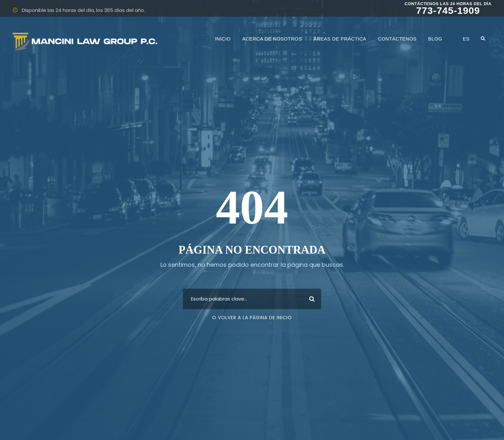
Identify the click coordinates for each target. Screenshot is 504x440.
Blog (435, 39)
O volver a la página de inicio (252, 318)
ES (466, 39)
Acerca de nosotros (272, 39)
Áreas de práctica (340, 39)
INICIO (223, 39)
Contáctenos (397, 39)
